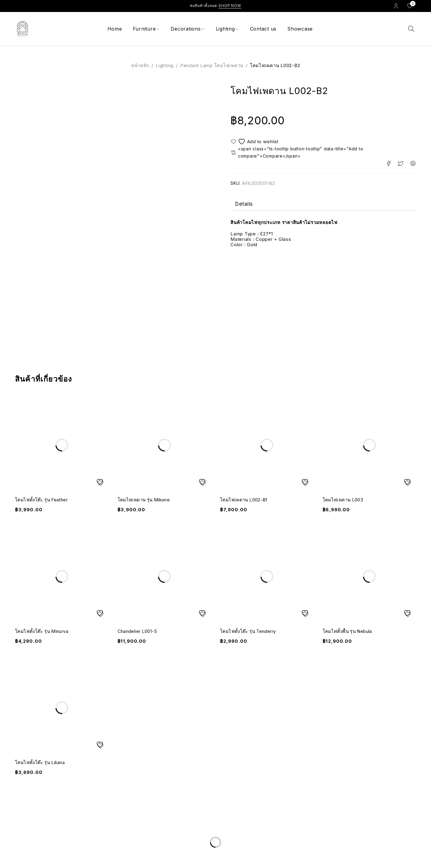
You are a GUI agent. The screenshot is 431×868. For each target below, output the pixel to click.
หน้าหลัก (140, 65)
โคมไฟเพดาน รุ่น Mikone (144, 500)
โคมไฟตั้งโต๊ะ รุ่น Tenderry (248, 631)
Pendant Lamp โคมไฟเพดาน (212, 65)
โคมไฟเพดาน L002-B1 (244, 500)
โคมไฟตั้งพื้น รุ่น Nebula (347, 631)
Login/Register (396, 6)
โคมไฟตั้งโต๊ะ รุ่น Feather (41, 500)
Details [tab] (244, 205)
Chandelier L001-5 (137, 631)
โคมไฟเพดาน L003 (343, 500)
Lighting (165, 65)
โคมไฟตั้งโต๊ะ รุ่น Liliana (40, 762)
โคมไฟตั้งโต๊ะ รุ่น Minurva (42, 631)
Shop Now (230, 6)
